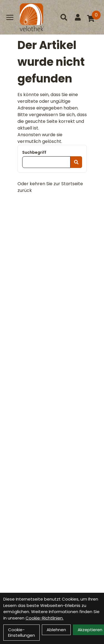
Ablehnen (56, 630)
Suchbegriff (34, 152)
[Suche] (64, 17)
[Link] (10, 17)
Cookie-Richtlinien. (45, 618)
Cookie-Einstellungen (21, 632)
